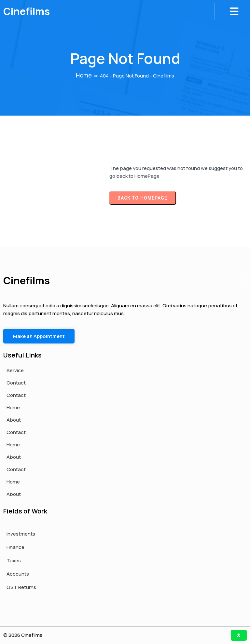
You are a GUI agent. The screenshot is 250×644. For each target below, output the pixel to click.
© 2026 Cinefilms (23, 635)
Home (84, 75)
